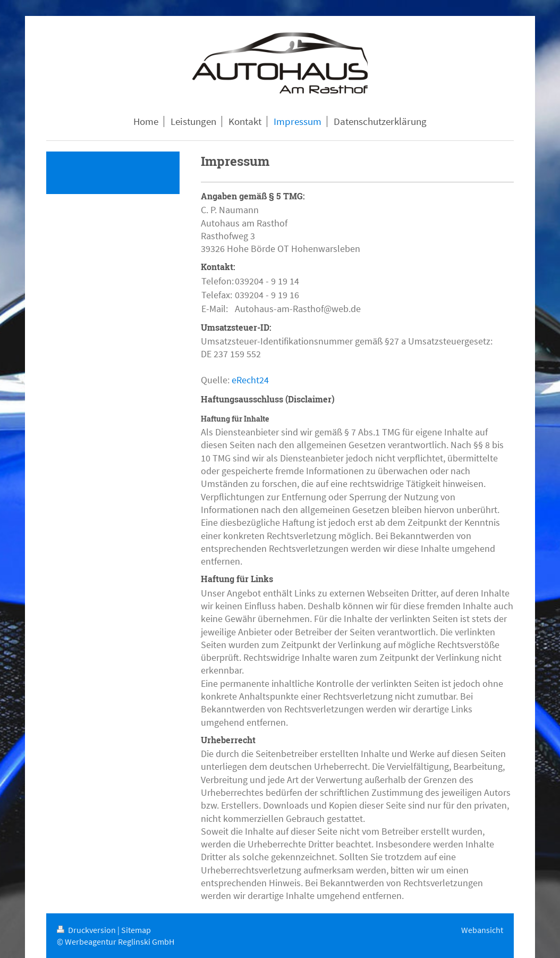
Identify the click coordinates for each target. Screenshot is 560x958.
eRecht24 (250, 380)
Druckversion (87, 930)
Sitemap (136, 930)
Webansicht (482, 930)
